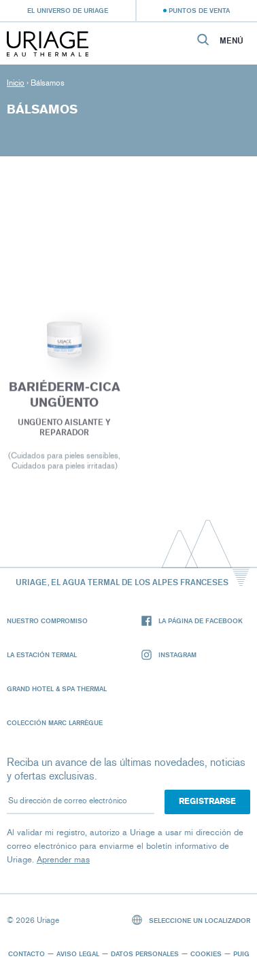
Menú (232, 41)
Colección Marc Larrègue (55, 722)
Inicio (16, 83)
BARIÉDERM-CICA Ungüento (64, 397)
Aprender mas (63, 859)
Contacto (27, 953)
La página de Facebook (192, 621)
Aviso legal (78, 953)
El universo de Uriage (68, 10)
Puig (241, 953)
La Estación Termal (42, 654)
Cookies (206, 953)
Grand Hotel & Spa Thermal (57, 688)
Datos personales (145, 953)
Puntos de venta (199, 10)
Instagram (169, 655)
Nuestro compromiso (47, 620)
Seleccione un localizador (191, 920)
